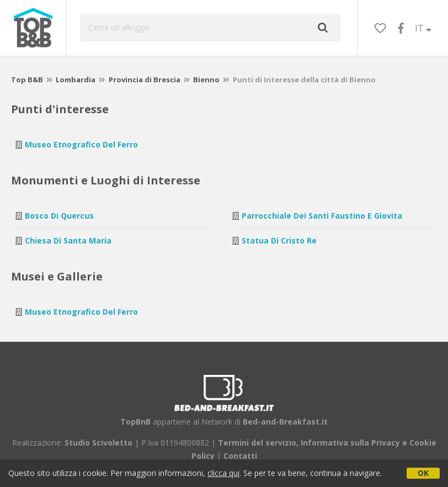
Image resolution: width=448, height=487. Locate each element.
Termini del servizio (257, 443)
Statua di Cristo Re (279, 240)
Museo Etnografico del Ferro (81, 144)
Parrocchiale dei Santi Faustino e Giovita (322, 216)
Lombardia (76, 80)
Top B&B (27, 80)
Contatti (240, 456)
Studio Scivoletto (98, 443)
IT (423, 28)
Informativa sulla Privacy (350, 443)
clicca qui (223, 473)
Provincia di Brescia (145, 80)
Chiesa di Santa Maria (68, 240)
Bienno (206, 80)
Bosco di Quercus (59, 216)
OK (423, 473)
